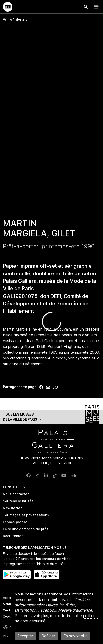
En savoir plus (76, 636)
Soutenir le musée (18, 501)
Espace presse (15, 522)
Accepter (25, 636)
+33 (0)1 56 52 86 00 (55, 463)
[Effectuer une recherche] (86, 7)
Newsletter (12, 508)
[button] (51, 417)
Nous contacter (16, 494)
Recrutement (14, 536)
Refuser (48, 636)
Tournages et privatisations (26, 515)
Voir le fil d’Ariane (15, 20)
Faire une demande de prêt (25, 529)
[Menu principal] (95, 7)
